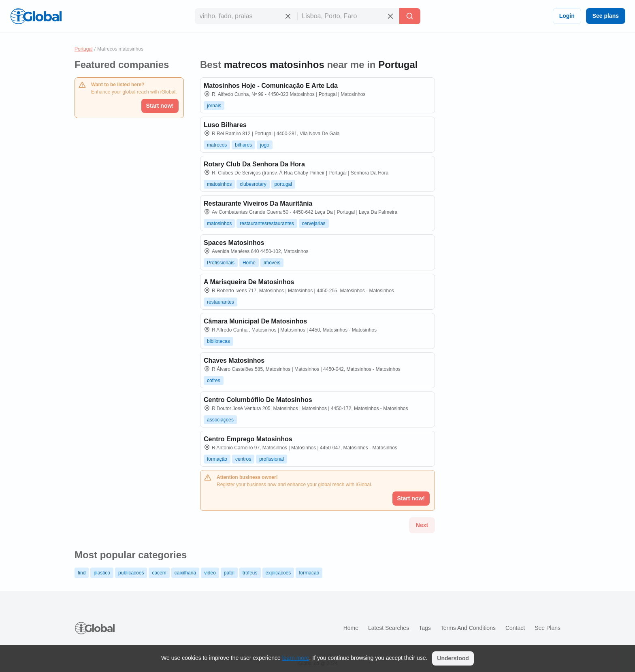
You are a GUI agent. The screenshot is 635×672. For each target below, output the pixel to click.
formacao (309, 573)
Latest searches (389, 628)
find (82, 573)
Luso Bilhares (225, 125)
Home (249, 263)
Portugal (84, 49)
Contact (515, 628)
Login (567, 16)
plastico (102, 573)
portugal (283, 184)
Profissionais (221, 263)
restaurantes (221, 302)
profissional (272, 459)
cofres (214, 381)
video (210, 573)
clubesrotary (253, 184)
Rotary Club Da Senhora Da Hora (254, 164)
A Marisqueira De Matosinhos (249, 282)
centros (243, 459)
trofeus (250, 573)
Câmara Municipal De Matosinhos (255, 321)
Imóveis (272, 263)
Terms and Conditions (468, 628)
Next (422, 525)
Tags (425, 628)
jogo (265, 145)
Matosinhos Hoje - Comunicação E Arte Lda (271, 86)
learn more (296, 658)
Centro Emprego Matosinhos (248, 439)
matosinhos (219, 184)
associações (220, 420)
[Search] (410, 16)
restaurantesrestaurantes (267, 223)
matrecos (217, 145)
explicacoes (278, 573)
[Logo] (36, 16)
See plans (606, 16)
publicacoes (131, 573)
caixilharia (185, 573)
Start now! (160, 106)
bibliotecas (218, 341)
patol (229, 573)
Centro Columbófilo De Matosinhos (258, 400)
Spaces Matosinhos (234, 243)
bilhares (243, 145)
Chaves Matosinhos (234, 360)
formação (217, 459)
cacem (159, 573)
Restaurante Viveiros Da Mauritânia (258, 203)
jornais (214, 106)
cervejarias (314, 223)
